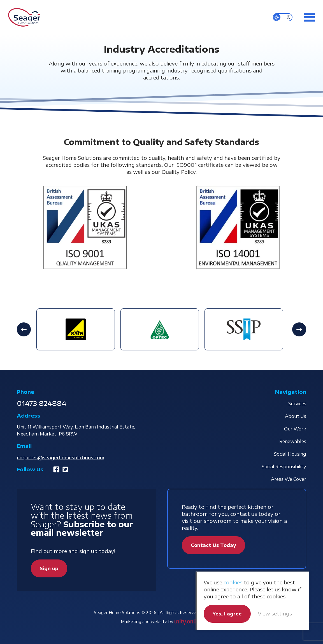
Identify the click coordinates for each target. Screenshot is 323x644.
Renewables (293, 441)
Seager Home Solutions (24, 17)
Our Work (295, 429)
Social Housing (290, 454)
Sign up (49, 568)
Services (297, 404)
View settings (275, 613)
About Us (296, 416)
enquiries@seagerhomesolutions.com (61, 458)
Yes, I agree (227, 614)
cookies (233, 582)
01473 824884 (42, 403)
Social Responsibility (284, 467)
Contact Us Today (213, 545)
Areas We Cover (289, 479)
